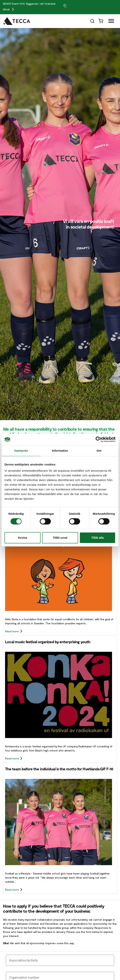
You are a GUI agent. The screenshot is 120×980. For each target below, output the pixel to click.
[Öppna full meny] (110, 22)
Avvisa (23, 538)
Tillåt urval (60, 538)
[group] (70, 5)
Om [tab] (99, 451)
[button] (70, 5)
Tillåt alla (98, 538)
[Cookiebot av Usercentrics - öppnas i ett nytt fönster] (98, 439)
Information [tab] (60, 451)
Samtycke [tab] (21, 451)
